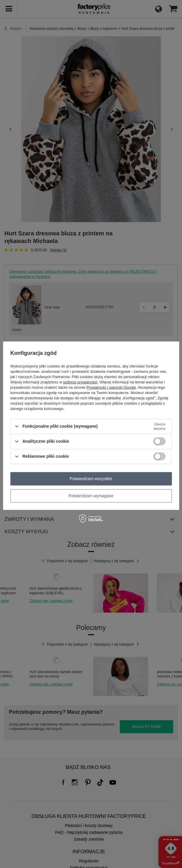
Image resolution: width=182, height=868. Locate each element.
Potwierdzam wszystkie (91, 479)
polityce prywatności (80, 382)
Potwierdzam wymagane (91, 496)
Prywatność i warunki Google (111, 387)
